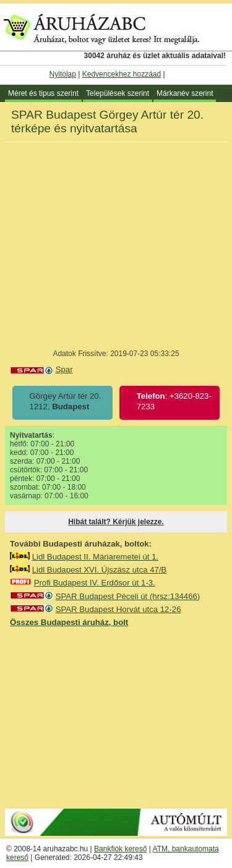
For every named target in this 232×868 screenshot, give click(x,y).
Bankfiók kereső (120, 849)
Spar (64, 369)
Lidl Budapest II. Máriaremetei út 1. (96, 557)
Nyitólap (63, 74)
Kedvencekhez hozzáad (122, 74)
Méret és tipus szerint (43, 93)
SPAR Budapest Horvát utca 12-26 (118, 609)
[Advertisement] (116, 717)
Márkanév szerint (185, 93)
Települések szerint (118, 93)
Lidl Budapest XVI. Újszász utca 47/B (100, 570)
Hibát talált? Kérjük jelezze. (116, 522)
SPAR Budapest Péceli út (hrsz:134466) (128, 596)
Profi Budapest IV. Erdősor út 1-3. (95, 583)
